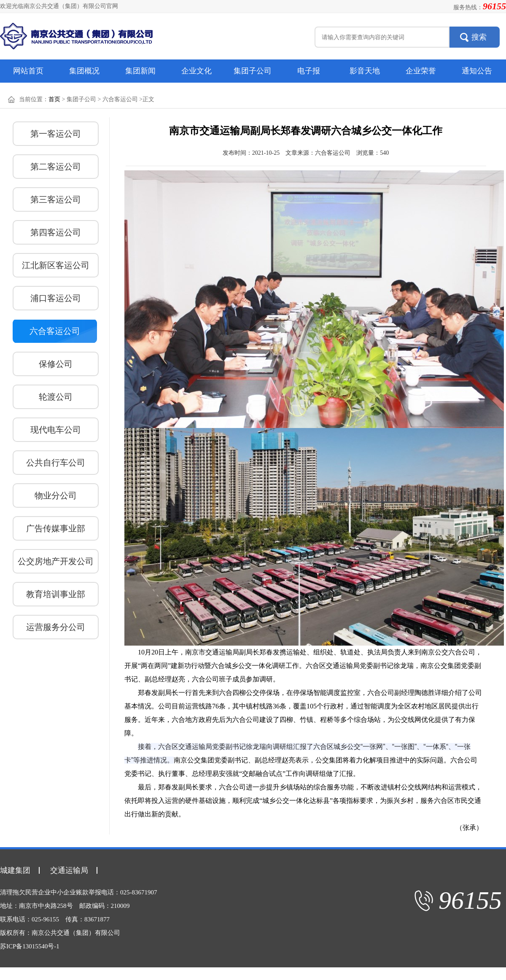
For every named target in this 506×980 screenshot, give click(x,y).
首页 (54, 99)
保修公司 (56, 364)
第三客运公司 (56, 199)
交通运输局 (69, 870)
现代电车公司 (56, 430)
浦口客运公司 (56, 298)
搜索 (479, 37)
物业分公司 (56, 495)
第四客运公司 (56, 232)
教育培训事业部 (56, 594)
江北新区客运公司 (56, 265)
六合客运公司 (55, 331)
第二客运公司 (56, 167)
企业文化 (196, 71)
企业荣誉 (421, 71)
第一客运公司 (56, 134)
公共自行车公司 (56, 463)
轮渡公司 (56, 397)
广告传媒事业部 (56, 528)
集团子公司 (253, 71)
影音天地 (365, 71)
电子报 (309, 71)
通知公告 (477, 71)
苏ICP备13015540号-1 (30, 946)
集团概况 (84, 71)
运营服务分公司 (56, 627)
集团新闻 (140, 71)
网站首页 (28, 71)
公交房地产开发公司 (56, 561)
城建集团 (15, 870)
